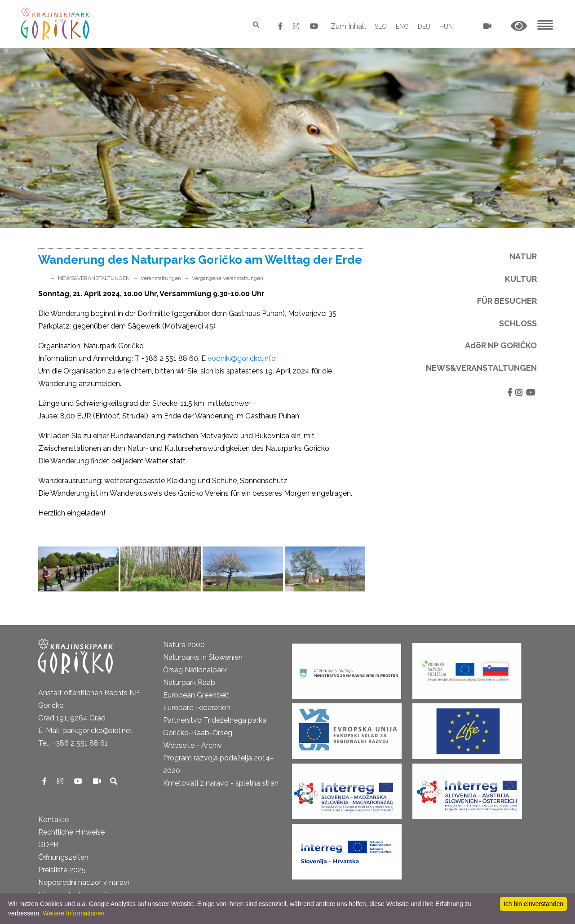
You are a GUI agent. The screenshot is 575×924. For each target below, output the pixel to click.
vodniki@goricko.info (242, 358)
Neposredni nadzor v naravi (84, 882)
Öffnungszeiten (63, 857)
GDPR (48, 845)
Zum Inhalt (349, 26)
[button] (519, 26)
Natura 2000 (184, 645)
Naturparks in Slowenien (203, 657)
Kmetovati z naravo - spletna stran (221, 783)
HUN (446, 27)
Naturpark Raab (189, 682)
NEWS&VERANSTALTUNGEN (94, 278)
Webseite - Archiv (192, 745)
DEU (424, 27)
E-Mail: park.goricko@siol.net (85, 731)
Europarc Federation (197, 708)
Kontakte (53, 820)
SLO (381, 27)
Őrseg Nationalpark (195, 670)
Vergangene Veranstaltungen (228, 278)
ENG (402, 27)
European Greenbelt (196, 695)
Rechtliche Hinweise (71, 832)
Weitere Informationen (73, 913)
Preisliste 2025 (62, 870)
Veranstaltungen (161, 278)
